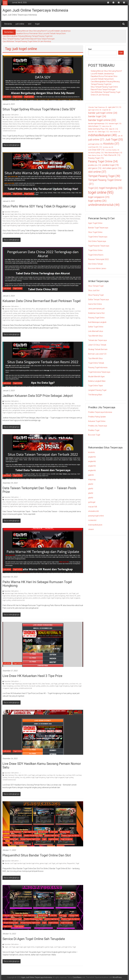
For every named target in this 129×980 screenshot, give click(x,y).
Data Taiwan (33, 119)
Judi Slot (53, 915)
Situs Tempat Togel (96, 286)
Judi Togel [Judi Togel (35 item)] (114, 140)
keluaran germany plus (74, 119)
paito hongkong (49, 122)
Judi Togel (41, 119)
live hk (26, 686)
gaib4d (91, 475)
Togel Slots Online (95, 250)
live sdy (22, 778)
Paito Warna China (15, 124)
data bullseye (19, 117)
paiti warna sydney (24, 219)
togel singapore (66, 128)
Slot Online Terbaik (95, 264)
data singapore (14, 119)
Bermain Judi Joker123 (97, 354)
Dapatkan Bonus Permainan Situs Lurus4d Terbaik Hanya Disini (41, 33)
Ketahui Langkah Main (97, 381)
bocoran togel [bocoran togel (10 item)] (115, 124)
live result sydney (29, 122)
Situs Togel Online (95, 232)
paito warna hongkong (40, 124)
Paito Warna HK (27, 124)
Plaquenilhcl (71, 863)
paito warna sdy (54, 124)
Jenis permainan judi (96, 309)
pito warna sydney (17, 128)
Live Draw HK (74, 684)
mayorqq (92, 479)
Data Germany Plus (38, 117)
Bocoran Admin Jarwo (97, 268)
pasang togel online (96, 516)
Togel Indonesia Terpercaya (99, 372)
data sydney (24, 119)
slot (30, 24)
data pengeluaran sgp (66, 117)
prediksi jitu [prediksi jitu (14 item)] (95, 165)
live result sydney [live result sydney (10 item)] (96, 153)
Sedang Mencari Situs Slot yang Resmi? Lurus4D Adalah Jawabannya (43, 31)
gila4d (91, 484)
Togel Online (18, 97)
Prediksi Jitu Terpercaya (98, 426)
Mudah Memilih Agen (96, 377)
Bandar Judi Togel (11, 863)
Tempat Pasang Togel (11, 839)
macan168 (93, 507)
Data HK (31, 594)
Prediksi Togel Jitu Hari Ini (70, 836)
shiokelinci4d (93, 511)
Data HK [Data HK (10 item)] (113, 129)
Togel (77, 863)
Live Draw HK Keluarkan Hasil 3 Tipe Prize (32, 676)
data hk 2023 (39, 594)
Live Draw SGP (18, 122)
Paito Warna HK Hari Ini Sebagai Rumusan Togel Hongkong (37, 584)
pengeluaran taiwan (65, 126)
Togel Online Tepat (95, 386)
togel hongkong (47, 128)
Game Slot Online (95, 304)
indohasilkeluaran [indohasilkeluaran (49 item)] (102, 135)
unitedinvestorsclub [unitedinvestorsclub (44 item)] (104, 205)
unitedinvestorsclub (9, 131)
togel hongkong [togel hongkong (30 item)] (111, 188)
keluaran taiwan (8, 122)
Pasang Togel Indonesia (98, 367)
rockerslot (92, 520)
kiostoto (92, 452)
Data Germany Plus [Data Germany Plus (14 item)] (98, 129)
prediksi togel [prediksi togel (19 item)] (110, 165)
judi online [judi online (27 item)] (96, 140)
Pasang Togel (65, 832)
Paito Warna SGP (65, 124)
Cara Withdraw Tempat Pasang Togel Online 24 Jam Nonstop (27, 41)
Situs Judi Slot (94, 290)
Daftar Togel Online (96, 327)
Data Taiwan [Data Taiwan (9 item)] (115, 132)
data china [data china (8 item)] (107, 126)
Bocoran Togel (94, 435)
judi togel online (50, 119)
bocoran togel (9, 117)
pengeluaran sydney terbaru (48, 126)
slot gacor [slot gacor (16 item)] (95, 168)
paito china (39, 122)
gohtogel (92, 502)
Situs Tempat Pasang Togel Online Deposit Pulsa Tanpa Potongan (29, 39)
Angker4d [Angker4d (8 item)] (106, 110)
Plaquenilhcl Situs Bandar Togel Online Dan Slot (37, 855)
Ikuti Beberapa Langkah (97, 322)
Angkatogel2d (40, 947)
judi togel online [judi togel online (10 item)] (95, 144)
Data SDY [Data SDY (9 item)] (92, 132)
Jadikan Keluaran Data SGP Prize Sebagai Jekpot (38, 396)
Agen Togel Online (30, 832)
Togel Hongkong (66, 839)
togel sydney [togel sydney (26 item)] (97, 201)
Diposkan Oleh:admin (11, 115)
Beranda (8, 24)
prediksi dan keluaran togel (12, 836)
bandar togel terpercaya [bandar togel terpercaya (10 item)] (98, 124)
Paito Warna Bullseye (73, 219)
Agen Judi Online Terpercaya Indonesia (35, 10)
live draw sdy (60, 775)
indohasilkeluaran (95, 525)
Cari (90, 49)
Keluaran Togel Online (97, 421)
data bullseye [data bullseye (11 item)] (95, 126)
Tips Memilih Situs (95, 336)
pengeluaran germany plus (30, 126)
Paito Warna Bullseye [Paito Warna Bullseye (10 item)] (113, 153)
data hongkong (49, 594)
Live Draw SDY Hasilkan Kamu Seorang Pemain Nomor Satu (42, 765)
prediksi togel (37, 128)
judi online (20, 24)
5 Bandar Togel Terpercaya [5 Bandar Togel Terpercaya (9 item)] (98, 107)
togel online (57, 128)
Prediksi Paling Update (97, 417)
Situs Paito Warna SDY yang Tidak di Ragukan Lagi (39, 206)
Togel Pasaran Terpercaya (99, 246)
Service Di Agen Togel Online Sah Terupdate (34, 939)
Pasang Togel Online (96, 318)
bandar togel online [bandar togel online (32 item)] (102, 120)
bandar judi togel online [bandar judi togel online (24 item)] (103, 113)
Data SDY (77, 117)
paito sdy (58, 122)
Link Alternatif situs (96, 331)
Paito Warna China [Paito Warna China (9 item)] (95, 155)
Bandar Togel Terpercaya (98, 228)
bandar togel (21, 863)
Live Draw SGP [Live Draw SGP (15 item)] (96, 150)
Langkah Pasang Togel (97, 390)
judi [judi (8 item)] (120, 136)
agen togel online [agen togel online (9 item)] (95, 110)
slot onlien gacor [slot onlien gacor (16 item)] (112, 168)
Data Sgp (6, 119)
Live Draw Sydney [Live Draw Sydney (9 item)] (112, 150)
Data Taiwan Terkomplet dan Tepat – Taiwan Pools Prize (39, 490)
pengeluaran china (14, 126)
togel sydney (76, 128)
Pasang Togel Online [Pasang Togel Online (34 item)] (103, 161)
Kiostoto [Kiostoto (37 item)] (111, 144)
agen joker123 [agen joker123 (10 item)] (115, 107)
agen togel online (29, 947)
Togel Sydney (29, 97)
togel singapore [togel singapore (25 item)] (99, 197)
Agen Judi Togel (10, 947)
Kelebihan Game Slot (96, 313)
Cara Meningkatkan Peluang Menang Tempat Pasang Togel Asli (27, 36)
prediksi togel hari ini (52, 836)
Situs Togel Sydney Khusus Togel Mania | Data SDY (39, 109)
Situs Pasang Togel (96, 295)
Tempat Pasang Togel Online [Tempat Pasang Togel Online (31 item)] (105, 182)
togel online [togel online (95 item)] (101, 193)
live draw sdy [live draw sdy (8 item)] (108, 147)
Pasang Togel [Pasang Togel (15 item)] (96, 158)
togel (37, 24)
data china (27, 117)
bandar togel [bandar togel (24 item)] (97, 116)
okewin (91, 529)
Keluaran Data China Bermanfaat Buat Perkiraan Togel (42, 301)
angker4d (92, 457)
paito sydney (66, 122)
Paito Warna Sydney (59, 316)
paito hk (51, 596)
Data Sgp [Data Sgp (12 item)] (103, 132)
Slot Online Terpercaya (97, 241)
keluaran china (61, 119)
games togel (44, 863)
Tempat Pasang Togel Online (30, 839)
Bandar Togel (43, 832)
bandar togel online (33, 863)
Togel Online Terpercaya (98, 237)
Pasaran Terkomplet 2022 (98, 259)
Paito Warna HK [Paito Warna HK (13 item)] (112, 155)
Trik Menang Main (95, 395)
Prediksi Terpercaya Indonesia (100, 412)
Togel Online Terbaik (96, 363)
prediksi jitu (28, 128)
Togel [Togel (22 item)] (93, 188)
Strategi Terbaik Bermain (98, 349)
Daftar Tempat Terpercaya (99, 300)
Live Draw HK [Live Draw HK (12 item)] (95, 147)
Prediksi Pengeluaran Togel (33, 836)
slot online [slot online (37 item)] (97, 172)
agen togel (19, 947)
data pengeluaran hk (52, 117)
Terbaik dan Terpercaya (97, 340)
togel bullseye (53, 839)
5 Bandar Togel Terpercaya (13, 684)
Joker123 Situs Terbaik (97, 345)
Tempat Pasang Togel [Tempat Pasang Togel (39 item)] (104, 176)
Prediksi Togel (94, 430)
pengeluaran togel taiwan (43, 223)
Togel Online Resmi (96, 255)
